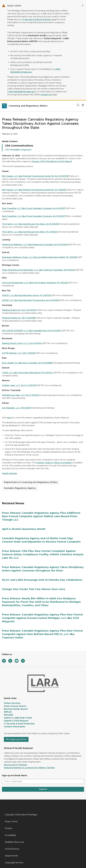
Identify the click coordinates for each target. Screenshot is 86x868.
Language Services (14, 863)
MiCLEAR (8, 715)
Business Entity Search (16, 709)
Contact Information (15, 727)
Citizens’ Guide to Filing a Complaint (54, 463)
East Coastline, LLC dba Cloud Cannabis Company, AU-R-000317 (34, 208)
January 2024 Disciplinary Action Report (52, 161)
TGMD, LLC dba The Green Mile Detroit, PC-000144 (27, 373)
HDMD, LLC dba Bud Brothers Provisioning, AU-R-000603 (31, 300)
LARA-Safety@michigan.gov (21, 92)
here (9, 418)
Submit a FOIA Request (16, 721)
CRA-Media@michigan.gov (18, 150)
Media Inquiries (10, 473)
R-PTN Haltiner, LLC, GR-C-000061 (19, 353)
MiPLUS (8, 712)
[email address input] (43, 781)
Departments (11, 856)
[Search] (78, 105)
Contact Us (46, 95)
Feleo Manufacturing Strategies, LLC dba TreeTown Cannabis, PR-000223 (38, 270)
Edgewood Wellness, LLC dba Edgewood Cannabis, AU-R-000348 (35, 245)
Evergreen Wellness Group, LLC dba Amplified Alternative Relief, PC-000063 (40, 257)
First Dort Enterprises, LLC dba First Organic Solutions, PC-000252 (35, 283)
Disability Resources (14, 842)
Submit (43, 789)
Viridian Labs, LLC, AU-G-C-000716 (19, 385)
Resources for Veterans (16, 765)
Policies (8, 828)
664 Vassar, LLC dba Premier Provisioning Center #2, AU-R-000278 (35, 176)
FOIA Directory (12, 849)
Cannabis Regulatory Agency (20, 488)
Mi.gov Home (11, 821)
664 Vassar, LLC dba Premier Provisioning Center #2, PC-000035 (34, 190)
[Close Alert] (83, 5)
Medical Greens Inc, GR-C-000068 (19, 318)
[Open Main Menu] (83, 105)
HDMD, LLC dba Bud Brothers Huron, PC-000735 (26, 295)
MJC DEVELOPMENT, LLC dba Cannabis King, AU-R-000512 (32, 331)
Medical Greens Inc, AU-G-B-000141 (19, 310)
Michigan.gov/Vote (16, 739)
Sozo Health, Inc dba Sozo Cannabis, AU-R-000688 (27, 363)
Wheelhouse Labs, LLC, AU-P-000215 (20, 395)
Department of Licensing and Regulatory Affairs (31, 482)
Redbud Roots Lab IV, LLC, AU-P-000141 (22, 343)
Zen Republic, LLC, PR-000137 (17, 408)
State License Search (15, 706)
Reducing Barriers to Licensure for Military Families (29, 768)
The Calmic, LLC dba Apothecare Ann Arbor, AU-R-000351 (31, 224)
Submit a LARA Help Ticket (18, 718)
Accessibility (11, 835)
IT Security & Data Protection (37, 19)
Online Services (12, 703)
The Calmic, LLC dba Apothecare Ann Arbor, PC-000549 (30, 232)
